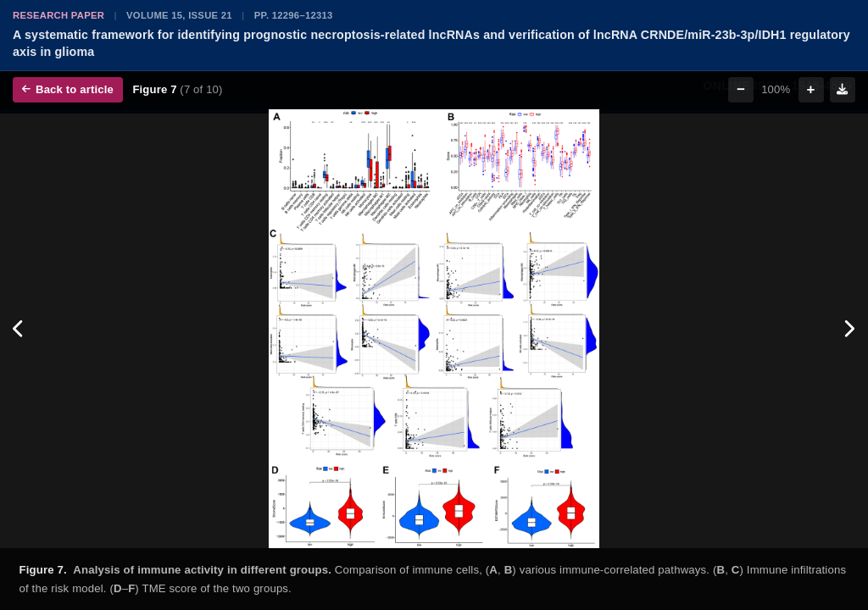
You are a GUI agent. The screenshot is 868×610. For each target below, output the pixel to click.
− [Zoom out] (741, 89)
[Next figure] (849, 329)
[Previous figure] (19, 329)
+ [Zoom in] (811, 89)
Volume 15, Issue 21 (179, 15)
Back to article (68, 89)
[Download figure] (843, 90)
